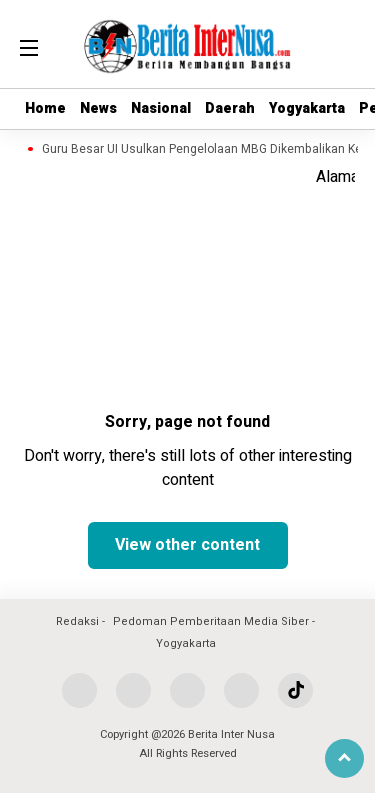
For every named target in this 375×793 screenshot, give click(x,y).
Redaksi (77, 621)
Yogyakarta (307, 108)
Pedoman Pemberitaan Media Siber (211, 621)
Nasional (161, 108)
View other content (187, 545)
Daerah (230, 108)
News (98, 108)
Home (45, 108)
